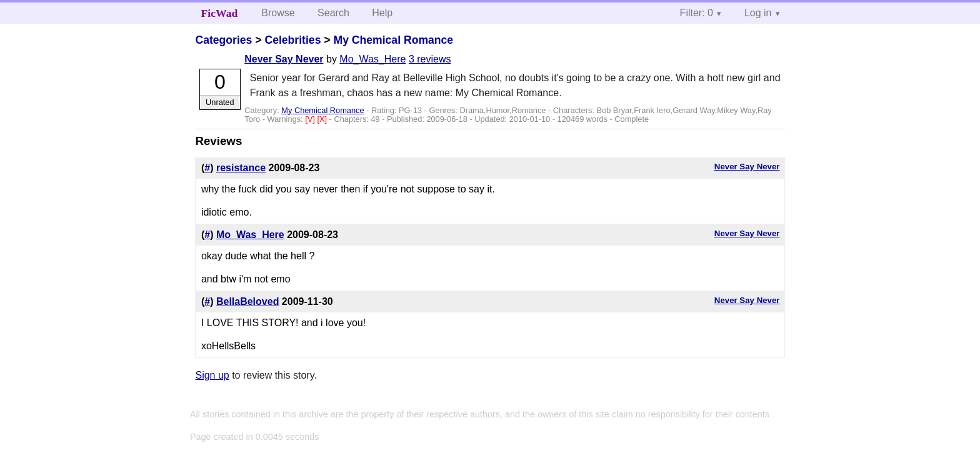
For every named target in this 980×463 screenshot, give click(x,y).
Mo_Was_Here (372, 59)
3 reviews (430, 59)
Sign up (212, 375)
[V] (311, 119)
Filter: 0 (697, 13)
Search (333, 13)
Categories (223, 40)
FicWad (220, 13)
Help (382, 13)
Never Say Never (284, 59)
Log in (758, 13)
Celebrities (292, 40)
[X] (323, 119)
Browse (278, 13)
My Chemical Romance (393, 40)
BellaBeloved (247, 301)
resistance (241, 168)
